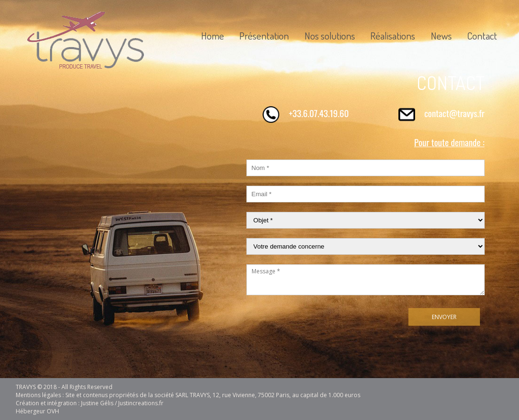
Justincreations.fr (141, 403)
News (441, 35)
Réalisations (393, 35)
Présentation (264, 35)
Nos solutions (330, 35)
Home (213, 35)
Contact (482, 35)
